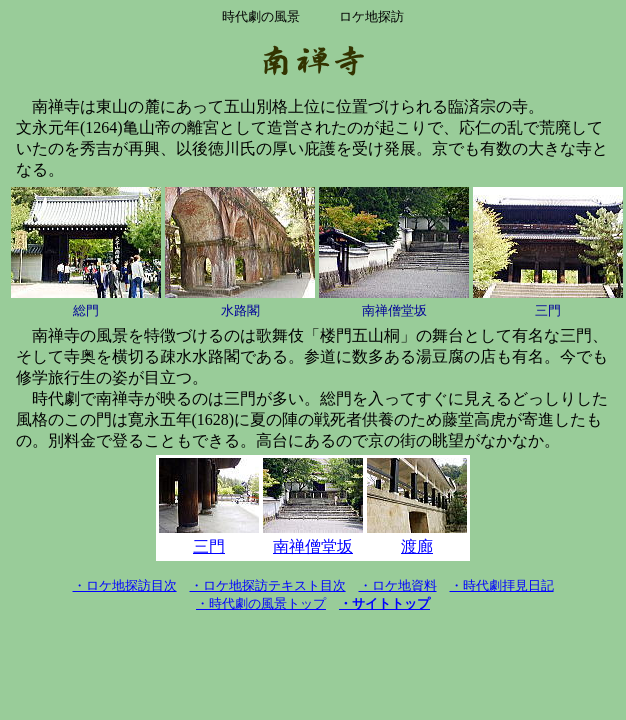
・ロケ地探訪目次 (125, 585)
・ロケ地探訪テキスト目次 (268, 585)
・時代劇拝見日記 (502, 585)
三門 (209, 546)
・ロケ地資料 (398, 585)
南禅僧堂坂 (313, 546)
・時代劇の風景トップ (261, 603)
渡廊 (417, 546)
